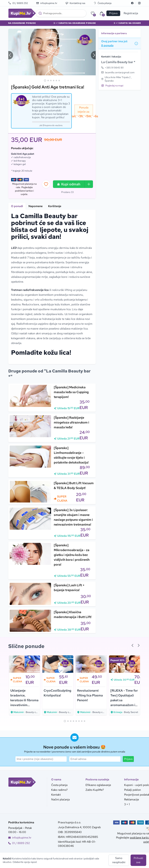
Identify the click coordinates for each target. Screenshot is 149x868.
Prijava (128, 759)
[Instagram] (139, 3)
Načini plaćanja (60, 799)
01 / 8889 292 (18, 3)
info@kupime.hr (47, 3)
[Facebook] (132, 3)
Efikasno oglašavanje (98, 785)
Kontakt (56, 795)
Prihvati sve (138, 860)
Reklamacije (132, 799)
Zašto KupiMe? (95, 790)
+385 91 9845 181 (114, 68)
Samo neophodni (119, 860)
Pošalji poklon (133, 790)
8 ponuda (107, 45)
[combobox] (61, 13)
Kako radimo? (59, 790)
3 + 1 (127, 804)
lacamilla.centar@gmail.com (120, 72)
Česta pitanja (102, 3)
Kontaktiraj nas (75, 3)
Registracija (131, 13)
